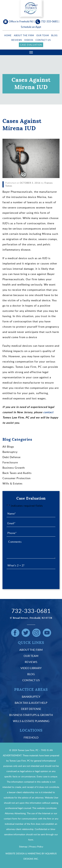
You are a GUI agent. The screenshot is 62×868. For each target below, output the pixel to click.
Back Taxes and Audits (17, 473)
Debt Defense (11, 457)
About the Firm (24, 35)
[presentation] (32, 578)
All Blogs (8, 447)
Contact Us (43, 40)
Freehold (31, 737)
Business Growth (14, 468)
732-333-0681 (49, 21)
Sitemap (23, 847)
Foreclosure (10, 462)
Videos (29, 40)
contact (48, 412)
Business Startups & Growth (31, 715)
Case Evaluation (31, 45)
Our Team (43, 35)
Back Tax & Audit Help (31, 703)
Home (8, 35)
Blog (54, 35)
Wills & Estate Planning (31, 721)
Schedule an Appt (31, 27)
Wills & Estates (12, 483)
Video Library (31, 668)
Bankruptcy (10, 452)
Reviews (17, 40)
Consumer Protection (17, 478)
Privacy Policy (36, 847)
